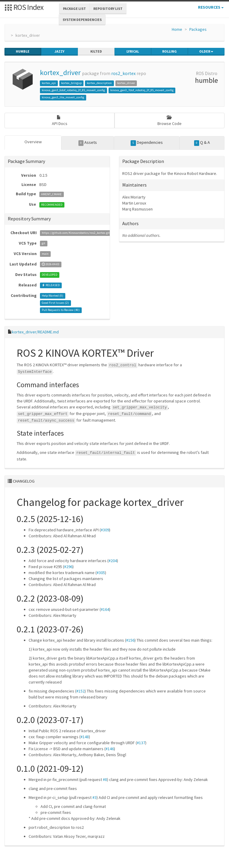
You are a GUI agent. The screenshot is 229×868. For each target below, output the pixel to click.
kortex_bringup (71, 83)
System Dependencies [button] (82, 20)
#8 (105, 779)
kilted (96, 51)
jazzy (59, 51)
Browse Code (170, 121)
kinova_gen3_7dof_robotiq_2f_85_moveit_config (142, 90)
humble (23, 51)
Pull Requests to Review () (61, 310)
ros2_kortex (123, 73)
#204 (113, 561)
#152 (81, 691)
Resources (211, 7)
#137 (141, 743)
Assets (88, 143)
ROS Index (24, 7)
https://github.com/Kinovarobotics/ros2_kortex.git (76, 233)
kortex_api (49, 83)
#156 (130, 640)
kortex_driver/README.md (35, 332)
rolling (170, 51)
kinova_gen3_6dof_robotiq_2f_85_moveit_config (73, 90)
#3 (95, 797)
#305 (101, 573)
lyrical (133, 51)
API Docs (60, 121)
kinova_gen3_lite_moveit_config (63, 97)
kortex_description (99, 83)
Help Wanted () (52, 296)
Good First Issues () (55, 303)
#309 (105, 530)
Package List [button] (74, 9)
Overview (33, 142)
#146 (110, 749)
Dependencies (147, 143)
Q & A (202, 143)
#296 (68, 567)
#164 (105, 609)
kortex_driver (60, 73)
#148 (85, 737)
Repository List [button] (108, 9)
